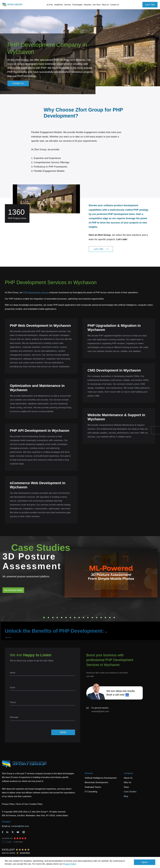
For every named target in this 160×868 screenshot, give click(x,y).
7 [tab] (70, 618)
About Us (128, 778)
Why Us (128, 782)
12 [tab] (92, 618)
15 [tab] (105, 618)
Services (89, 773)
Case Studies (130, 792)
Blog (126, 796)
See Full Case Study (13, 590)
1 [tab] (44, 618)
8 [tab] (75, 618)
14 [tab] (101, 618)
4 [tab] (57, 618)
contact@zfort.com (100, 711)
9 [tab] (79, 618)
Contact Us (115, 5)
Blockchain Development (96, 782)
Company (128, 773)
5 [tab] (62, 618)
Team (126, 787)
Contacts (6, 822)
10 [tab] (83, 618)
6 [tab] (66, 618)
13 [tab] (97, 618)
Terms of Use (22, 804)
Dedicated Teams (93, 787)
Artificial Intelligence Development (101, 778)
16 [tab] (110, 618)
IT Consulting (91, 792)
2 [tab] (48, 618)
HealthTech (59, 5)
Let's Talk (150, 5)
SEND (63, 732)
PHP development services (36, 292)
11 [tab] (88, 618)
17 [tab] (114, 618)
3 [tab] (53, 618)
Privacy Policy (69, 864)
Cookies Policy (36, 804)
